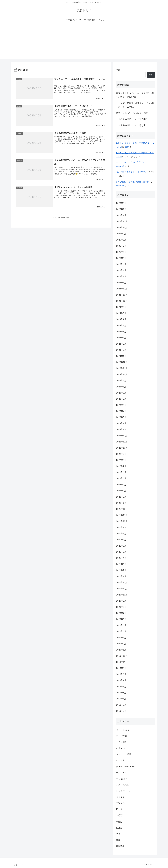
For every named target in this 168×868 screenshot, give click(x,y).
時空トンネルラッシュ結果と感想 (132, 113)
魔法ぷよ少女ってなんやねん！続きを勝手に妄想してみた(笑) (135, 95)
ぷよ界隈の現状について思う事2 (131, 119)
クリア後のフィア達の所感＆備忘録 (133, 182)
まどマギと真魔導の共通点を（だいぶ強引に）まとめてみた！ (135, 105)
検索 (118, 70)
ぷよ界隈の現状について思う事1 (131, 125)
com (127, 147)
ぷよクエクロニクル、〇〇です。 (131, 162)
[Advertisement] (84, 43)
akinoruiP (120, 166)
